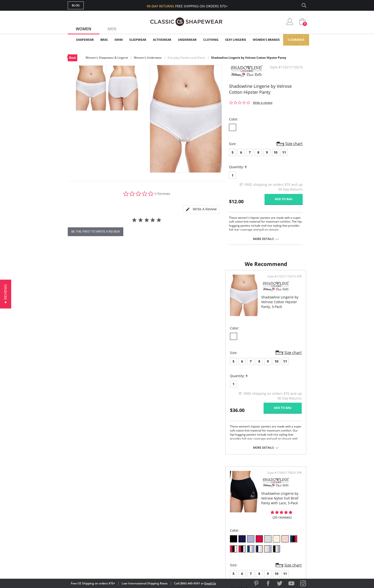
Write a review (263, 103)
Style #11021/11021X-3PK (163, 281)
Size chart (294, 144)
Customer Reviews (227, 509)
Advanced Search (164, 502)
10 (275, 152)
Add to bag (284, 199)
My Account (159, 509)
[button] (6, 294)
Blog (76, 5)
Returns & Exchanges (168, 533)
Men (112, 29)
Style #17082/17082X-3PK (283, 281)
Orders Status (161, 517)
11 (284, 152)
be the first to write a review (96, 232)
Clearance (296, 40)
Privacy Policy (223, 533)
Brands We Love (225, 517)
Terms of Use (105, 566)
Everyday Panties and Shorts (187, 58)
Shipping (156, 525)
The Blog (219, 525)
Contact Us (159, 540)
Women (84, 29)
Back (73, 58)
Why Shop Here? (225, 502)
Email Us (210, 583)
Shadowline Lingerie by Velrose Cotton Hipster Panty (249, 58)
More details (263, 239)
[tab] (201, 210)
